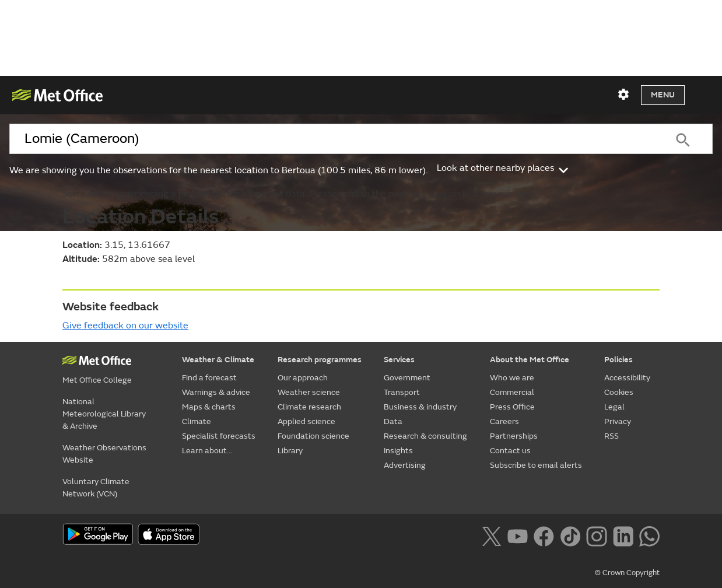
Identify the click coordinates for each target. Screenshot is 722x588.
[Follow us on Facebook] (544, 535)
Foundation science (313, 436)
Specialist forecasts (219, 436)
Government (407, 378)
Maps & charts (209, 407)
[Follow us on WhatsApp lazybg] (649, 535)
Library (290, 451)
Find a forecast (209, 378)
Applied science (306, 421)
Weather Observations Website (104, 454)
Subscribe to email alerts (536, 465)
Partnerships (514, 436)
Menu (663, 95)
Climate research (309, 407)
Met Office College (97, 380)
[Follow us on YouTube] (518, 535)
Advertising (405, 465)
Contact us (510, 451)
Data (393, 421)
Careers (504, 421)
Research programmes (320, 360)
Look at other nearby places (504, 168)
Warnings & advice (216, 392)
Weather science (309, 392)
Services (399, 360)
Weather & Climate (218, 360)
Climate (197, 421)
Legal (614, 407)
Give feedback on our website (125, 325)
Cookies (619, 392)
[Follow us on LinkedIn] (623, 535)
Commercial (512, 392)
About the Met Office (530, 360)
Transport (402, 392)
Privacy (618, 421)
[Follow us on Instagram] (596, 535)
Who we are (512, 378)
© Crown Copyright (627, 573)
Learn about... (207, 451)
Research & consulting (425, 436)
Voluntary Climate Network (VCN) (96, 488)
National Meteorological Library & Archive (104, 414)
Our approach (303, 378)
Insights (398, 451)
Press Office (512, 407)
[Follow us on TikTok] (570, 535)
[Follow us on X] (491, 535)
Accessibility (627, 378)
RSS (611, 436)
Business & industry (420, 407)
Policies (618, 360)
